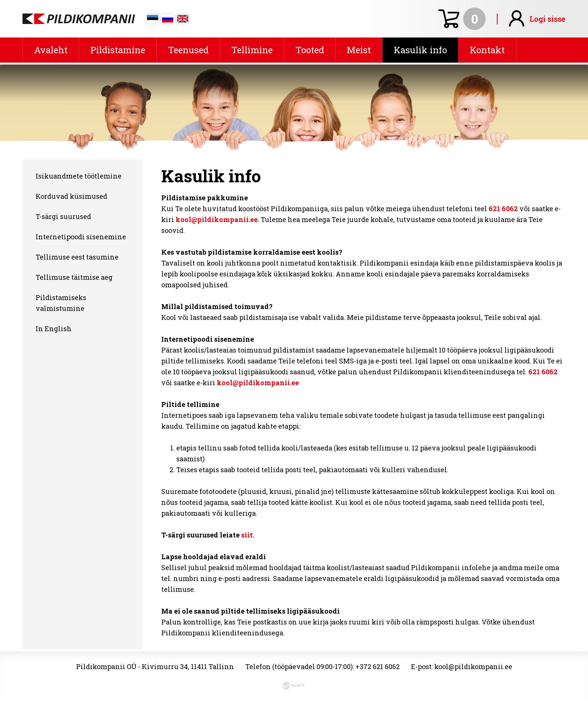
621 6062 (503, 209)
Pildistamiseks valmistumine (61, 303)
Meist (359, 50)
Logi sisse (547, 19)
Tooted (310, 50)
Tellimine (252, 50)
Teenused (188, 50)
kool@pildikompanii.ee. (217, 219)
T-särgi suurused (63, 216)
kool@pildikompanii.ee (258, 383)
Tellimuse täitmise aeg (74, 277)
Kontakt (487, 50)
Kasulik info (420, 50)
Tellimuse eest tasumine (77, 257)
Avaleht (51, 50)
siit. (248, 535)
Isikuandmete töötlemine (79, 176)
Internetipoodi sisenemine (81, 237)
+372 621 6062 (378, 666)
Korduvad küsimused (71, 196)
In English (54, 329)
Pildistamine (118, 50)
